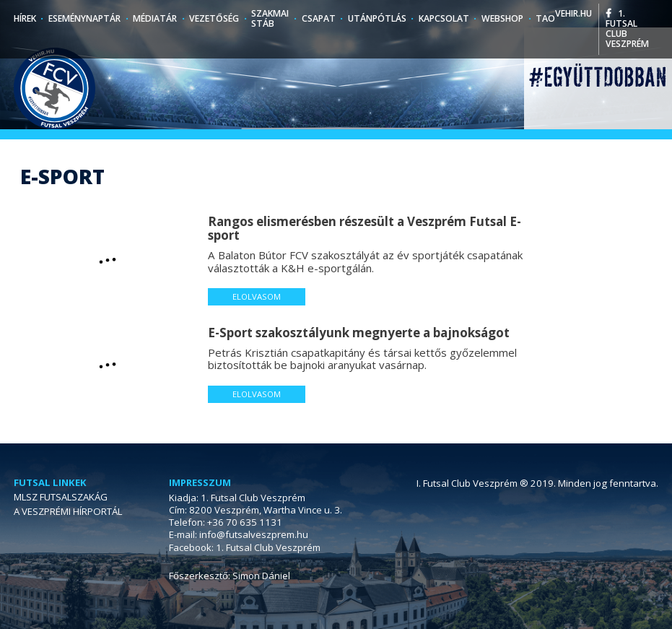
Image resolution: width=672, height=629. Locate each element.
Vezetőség (214, 18)
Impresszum (200, 483)
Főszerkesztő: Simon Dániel (230, 576)
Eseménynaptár (84, 18)
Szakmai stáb (270, 18)
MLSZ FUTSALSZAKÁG (61, 497)
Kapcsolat (444, 18)
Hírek (25, 18)
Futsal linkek (50, 483)
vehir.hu (573, 13)
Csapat (319, 18)
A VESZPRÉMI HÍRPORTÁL (68, 511)
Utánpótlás (377, 18)
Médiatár (155, 18)
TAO (545, 18)
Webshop (502, 18)
